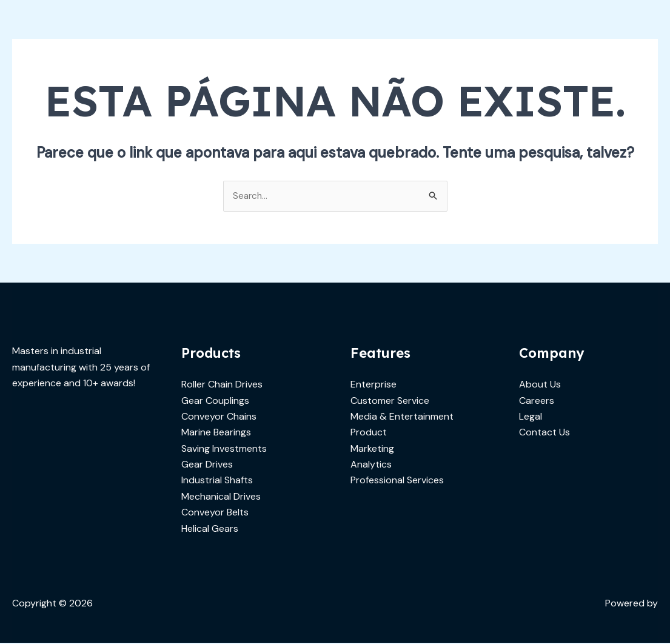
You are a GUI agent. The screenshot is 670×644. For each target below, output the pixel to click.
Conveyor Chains (219, 417)
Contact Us (544, 433)
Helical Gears (210, 529)
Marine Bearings (216, 433)
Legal (531, 417)
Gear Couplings (215, 401)
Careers (537, 401)
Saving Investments (224, 449)
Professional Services (397, 481)
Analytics (371, 465)
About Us (540, 385)
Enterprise (374, 385)
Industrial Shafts (217, 481)
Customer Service (390, 401)
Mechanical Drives (221, 497)
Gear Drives (207, 465)
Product (369, 433)
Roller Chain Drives (222, 385)
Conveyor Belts (215, 513)
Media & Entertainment (402, 417)
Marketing (372, 449)
